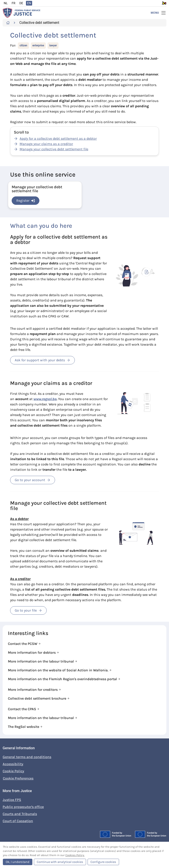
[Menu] (158, 13)
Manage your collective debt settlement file (54, 149)
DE (21, 3)
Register (26, 201)
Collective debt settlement (39, 23)
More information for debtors (32, 652)
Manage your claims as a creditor (46, 144)
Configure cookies (103, 862)
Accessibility (13, 764)
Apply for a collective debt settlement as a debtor (58, 138)
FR (14, 3)
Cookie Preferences (18, 778)
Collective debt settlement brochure (38, 698)
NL (6, 3)
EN (29, 3)
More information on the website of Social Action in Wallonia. (59, 670)
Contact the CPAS (22, 709)
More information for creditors (33, 690)
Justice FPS (12, 800)
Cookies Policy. (75, 855)
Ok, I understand (18, 862)
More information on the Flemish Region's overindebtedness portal (63, 679)
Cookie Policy (13, 771)
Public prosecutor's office (23, 807)
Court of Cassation (18, 821)
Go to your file (28, 610)
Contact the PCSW (23, 644)
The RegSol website (24, 727)
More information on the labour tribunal (41, 661)
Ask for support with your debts (42, 360)
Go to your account (33, 480)
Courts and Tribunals (20, 814)
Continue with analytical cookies (60, 862)
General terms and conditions (27, 757)
